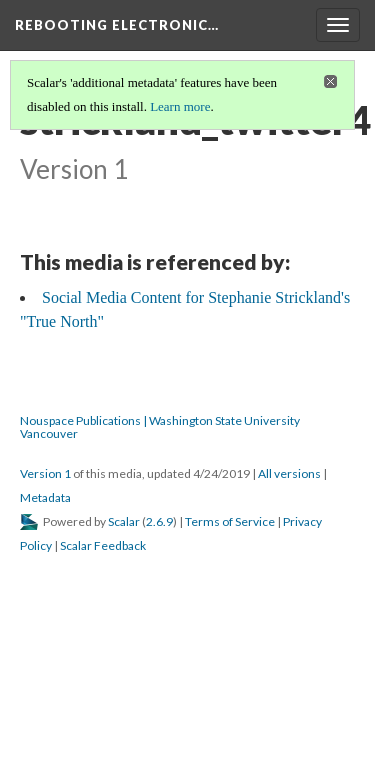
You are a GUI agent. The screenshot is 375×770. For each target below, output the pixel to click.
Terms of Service (230, 521)
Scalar (124, 521)
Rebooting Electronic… (117, 25)
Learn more (180, 106)
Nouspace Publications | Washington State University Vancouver (160, 427)
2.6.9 (159, 521)
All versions (289, 473)
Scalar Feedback (103, 545)
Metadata (45, 497)
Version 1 (45, 473)
